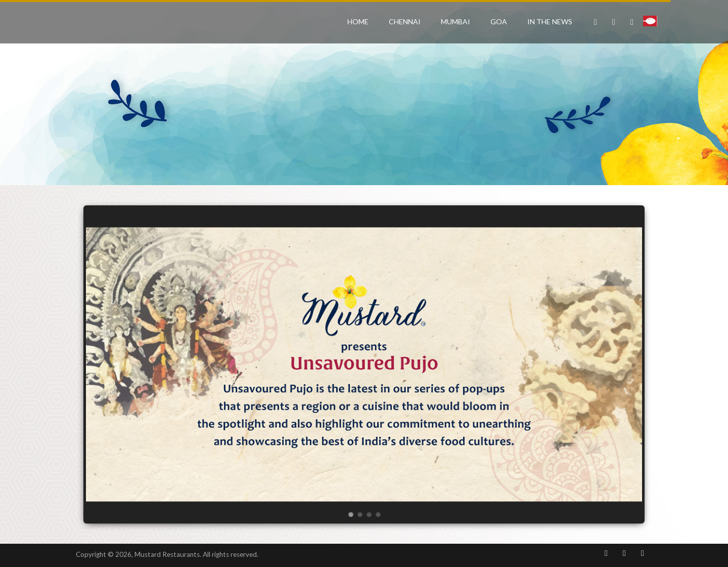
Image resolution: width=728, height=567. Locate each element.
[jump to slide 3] (369, 514)
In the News (550, 21)
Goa (499, 21)
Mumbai (456, 21)
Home (358, 21)
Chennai (405, 21)
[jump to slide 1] (350, 514)
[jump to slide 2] (359, 514)
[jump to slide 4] (378, 514)
